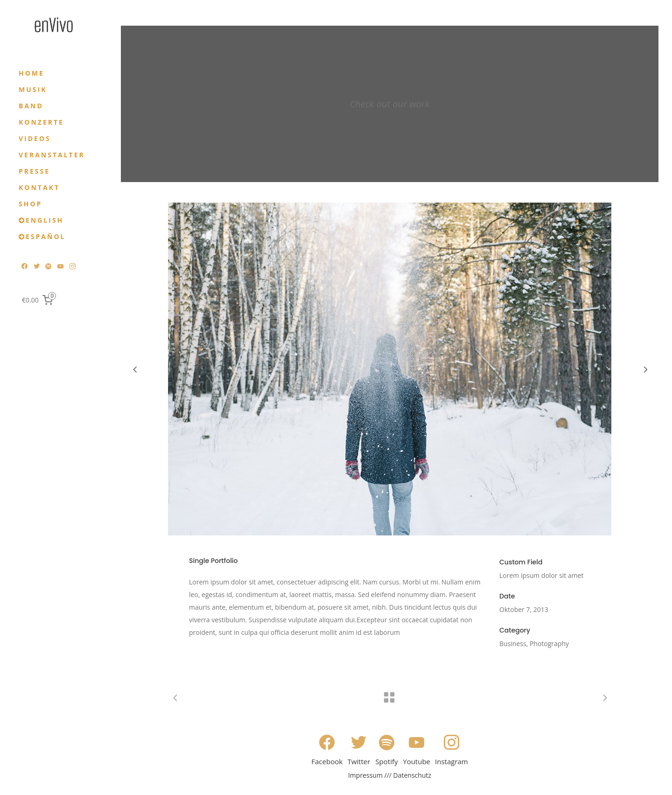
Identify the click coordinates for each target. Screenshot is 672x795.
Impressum (365, 775)
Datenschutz (412, 775)
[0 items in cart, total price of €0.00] (39, 300)
